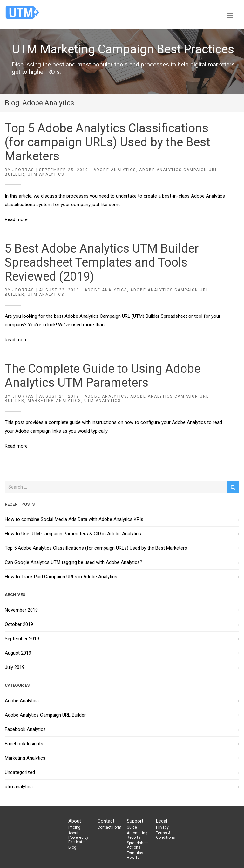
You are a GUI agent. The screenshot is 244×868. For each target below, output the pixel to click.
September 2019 (22, 639)
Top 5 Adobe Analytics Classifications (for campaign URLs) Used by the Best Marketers (107, 142)
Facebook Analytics (25, 729)
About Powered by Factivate (78, 837)
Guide (132, 827)
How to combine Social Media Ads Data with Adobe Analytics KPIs (74, 519)
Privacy (162, 827)
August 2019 (18, 653)
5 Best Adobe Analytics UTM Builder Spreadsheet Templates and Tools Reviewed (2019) (102, 262)
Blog (72, 847)
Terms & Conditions (166, 835)
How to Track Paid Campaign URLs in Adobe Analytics (61, 577)
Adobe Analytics (115, 170)
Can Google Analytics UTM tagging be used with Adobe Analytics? (74, 562)
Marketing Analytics (54, 401)
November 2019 (21, 610)
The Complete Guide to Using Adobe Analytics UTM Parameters (103, 376)
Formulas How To (135, 855)
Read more (16, 219)
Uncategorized (20, 772)
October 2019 (19, 624)
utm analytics (46, 174)
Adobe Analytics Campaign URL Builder (45, 715)
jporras (23, 170)
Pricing (74, 827)
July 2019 (15, 667)
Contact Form (109, 827)
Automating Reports (137, 835)
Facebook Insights (24, 744)
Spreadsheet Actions (138, 845)
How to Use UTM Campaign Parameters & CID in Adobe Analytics (73, 534)
